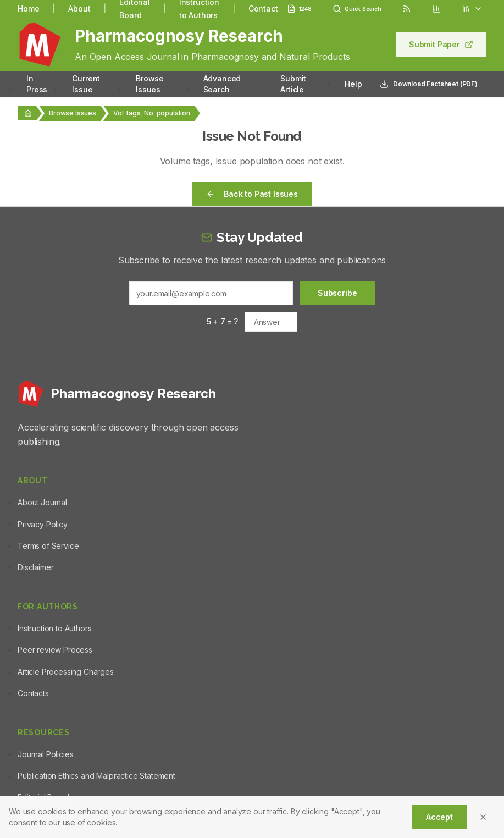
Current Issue (86, 84)
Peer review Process (55, 650)
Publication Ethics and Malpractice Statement (96, 776)
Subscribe (337, 293)
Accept (439, 817)
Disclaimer (35, 567)
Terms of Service (48, 546)
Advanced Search (222, 84)
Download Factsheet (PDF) (429, 84)
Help (353, 84)
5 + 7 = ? (223, 321)
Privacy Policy (43, 524)
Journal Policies (45, 754)
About (79, 9)
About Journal (42, 502)
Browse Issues (150, 84)
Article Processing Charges (66, 672)
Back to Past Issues (252, 194)
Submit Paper (441, 44)
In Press (37, 84)
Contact (263, 9)
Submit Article (293, 84)
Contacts (33, 693)
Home (28, 9)
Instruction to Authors (54, 628)
